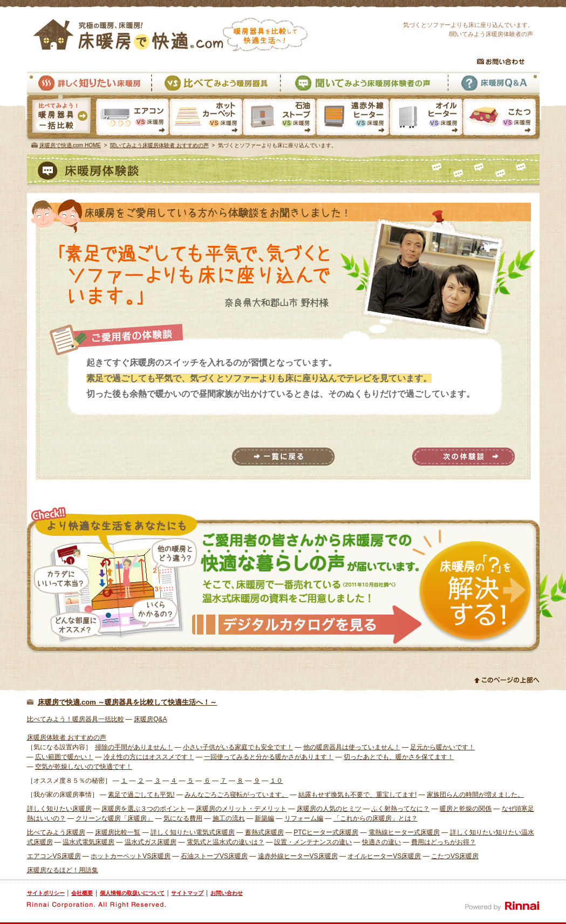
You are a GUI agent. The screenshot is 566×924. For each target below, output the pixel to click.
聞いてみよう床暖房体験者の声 (364, 83)
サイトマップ (187, 893)
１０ (276, 781)
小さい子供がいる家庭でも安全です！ (238, 747)
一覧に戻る (283, 457)
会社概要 (82, 893)
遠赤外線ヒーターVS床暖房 (352, 118)
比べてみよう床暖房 (56, 832)
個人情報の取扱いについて (132, 893)
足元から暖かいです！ (442, 747)
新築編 (264, 818)
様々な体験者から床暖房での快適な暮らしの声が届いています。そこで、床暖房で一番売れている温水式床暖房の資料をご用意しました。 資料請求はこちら (283, 580)
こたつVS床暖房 (502, 118)
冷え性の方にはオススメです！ (149, 757)
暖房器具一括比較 (61, 118)
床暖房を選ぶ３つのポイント (144, 809)
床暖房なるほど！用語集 (63, 870)
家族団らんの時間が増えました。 (475, 795)
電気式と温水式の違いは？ (226, 842)
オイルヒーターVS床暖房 (426, 118)
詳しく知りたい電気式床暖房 (193, 832)
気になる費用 (183, 818)
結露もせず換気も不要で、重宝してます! (357, 795)
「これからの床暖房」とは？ (376, 818)
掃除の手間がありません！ (134, 747)
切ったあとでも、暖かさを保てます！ (399, 757)
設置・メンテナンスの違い (313, 842)
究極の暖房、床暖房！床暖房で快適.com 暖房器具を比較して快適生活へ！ (170, 35)
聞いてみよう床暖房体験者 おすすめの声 (159, 145)
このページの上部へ (507, 680)
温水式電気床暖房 (88, 842)
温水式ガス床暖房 (151, 842)
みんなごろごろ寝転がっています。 (236, 795)
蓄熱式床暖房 (264, 832)
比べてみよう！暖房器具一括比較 (76, 719)
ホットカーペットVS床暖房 (206, 118)
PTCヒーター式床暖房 (326, 832)
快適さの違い (381, 842)
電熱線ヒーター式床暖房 (404, 832)
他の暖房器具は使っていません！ (352, 747)
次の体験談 (463, 457)
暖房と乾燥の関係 (466, 809)
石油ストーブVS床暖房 (279, 118)
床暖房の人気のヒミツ (329, 809)
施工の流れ (229, 818)
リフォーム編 (304, 818)
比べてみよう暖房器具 (216, 83)
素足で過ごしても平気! (141, 795)
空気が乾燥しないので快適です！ (84, 767)
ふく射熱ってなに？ (400, 809)
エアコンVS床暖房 (132, 118)
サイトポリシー (46, 893)
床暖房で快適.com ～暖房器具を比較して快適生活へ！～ (128, 702)
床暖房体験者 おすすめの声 (67, 737)
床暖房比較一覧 (118, 832)
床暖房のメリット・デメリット (241, 809)
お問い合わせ (501, 61)
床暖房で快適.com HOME (70, 145)
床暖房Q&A (493, 83)
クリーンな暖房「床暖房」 (114, 818)
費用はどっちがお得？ (444, 842)
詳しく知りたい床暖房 (89, 83)
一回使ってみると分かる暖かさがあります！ (269, 757)
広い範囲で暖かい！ (64, 757)
